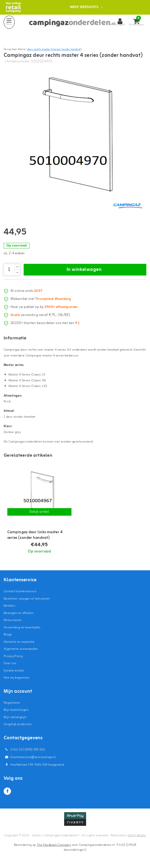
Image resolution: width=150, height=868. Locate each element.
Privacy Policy (13, 656)
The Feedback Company (54, 845)
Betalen (9, 606)
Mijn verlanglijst (15, 717)
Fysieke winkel (14, 671)
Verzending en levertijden (22, 627)
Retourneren (13, 620)
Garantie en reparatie (19, 642)
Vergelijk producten (18, 724)
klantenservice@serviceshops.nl (30, 757)
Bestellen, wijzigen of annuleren (27, 599)
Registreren (12, 703)
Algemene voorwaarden (21, 649)
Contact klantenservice (20, 591)
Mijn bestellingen (16, 710)
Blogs (8, 635)
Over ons (10, 663)
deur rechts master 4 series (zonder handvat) (55, 49)
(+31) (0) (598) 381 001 (24, 750)
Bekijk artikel (39, 512)
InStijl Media (137, 835)
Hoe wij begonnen (17, 678)
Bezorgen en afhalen (19, 613)
